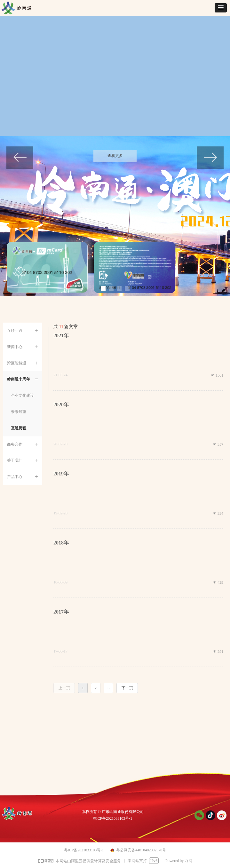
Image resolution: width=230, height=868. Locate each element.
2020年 (61, 405)
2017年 (61, 612)
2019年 (61, 474)
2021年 (61, 336)
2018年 (61, 543)
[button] (221, 8)
